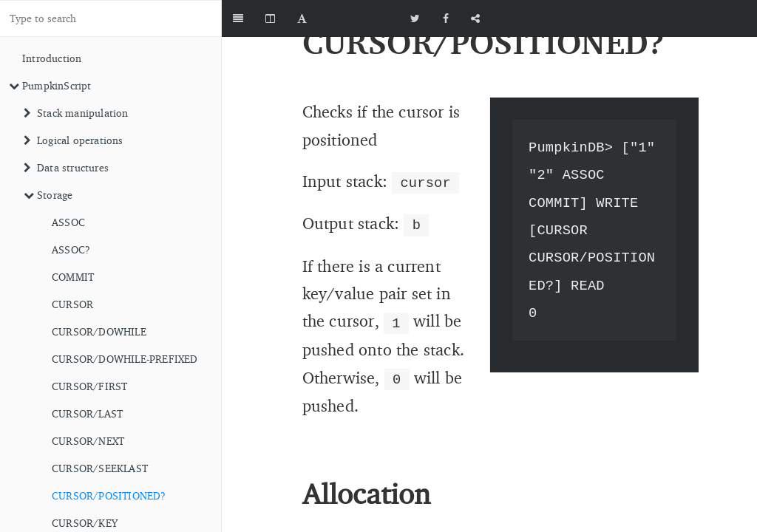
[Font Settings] (302, 18)
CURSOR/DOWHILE (99, 331)
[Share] (475, 18)
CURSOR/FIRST (89, 386)
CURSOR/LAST (87, 413)
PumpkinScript (50, 85)
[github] (690, 18)
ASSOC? (71, 249)
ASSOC (68, 222)
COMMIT (73, 277)
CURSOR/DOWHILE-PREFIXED (125, 359)
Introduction (52, 58)
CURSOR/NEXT (88, 441)
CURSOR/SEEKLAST (100, 468)
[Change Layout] (270, 18)
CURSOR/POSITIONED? (109, 495)
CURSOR (72, 304)
